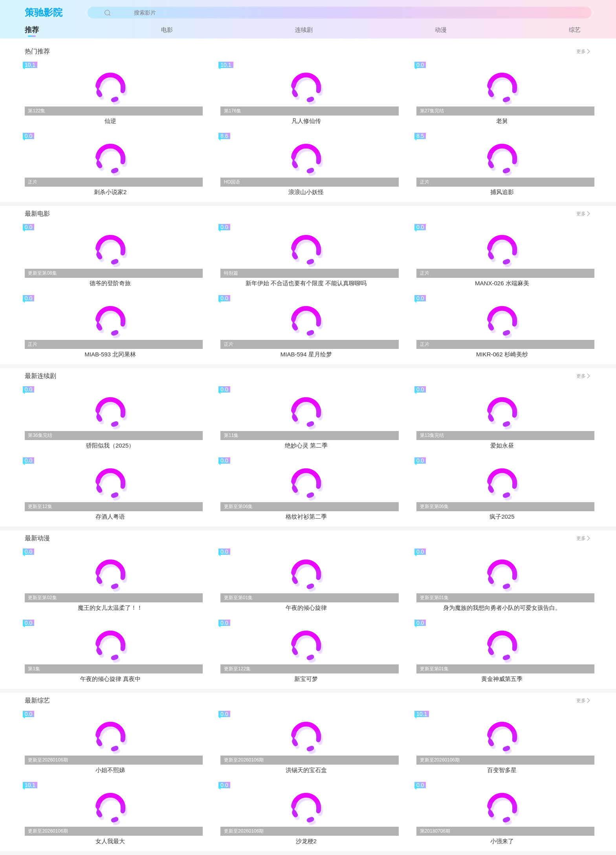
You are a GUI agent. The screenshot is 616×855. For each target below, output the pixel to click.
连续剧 (304, 30)
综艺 (575, 30)
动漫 (441, 30)
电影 (167, 30)
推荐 (32, 30)
